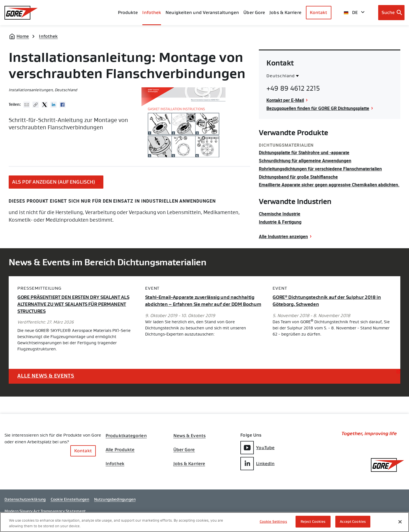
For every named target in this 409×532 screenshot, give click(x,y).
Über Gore (254, 12)
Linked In (54, 105)
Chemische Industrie (280, 214)
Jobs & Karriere (189, 464)
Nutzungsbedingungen (115, 499)
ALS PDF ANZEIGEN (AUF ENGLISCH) (54, 182)
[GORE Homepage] (21, 13)
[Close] (400, 522)
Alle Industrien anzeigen (283, 236)
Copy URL (36, 105)
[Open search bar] (391, 13)
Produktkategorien (126, 436)
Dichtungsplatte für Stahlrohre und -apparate (304, 153)
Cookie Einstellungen (70, 499)
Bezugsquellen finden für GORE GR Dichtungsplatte (318, 108)
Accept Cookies (353, 522)
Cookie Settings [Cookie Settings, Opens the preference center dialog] (273, 522)
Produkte (128, 12)
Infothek (48, 36)
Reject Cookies (313, 522)
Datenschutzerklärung (25, 499)
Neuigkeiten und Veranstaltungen (202, 12)
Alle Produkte (120, 450)
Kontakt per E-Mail (285, 100)
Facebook (62, 105)
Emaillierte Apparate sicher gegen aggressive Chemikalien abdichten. (329, 185)
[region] (204, 522)
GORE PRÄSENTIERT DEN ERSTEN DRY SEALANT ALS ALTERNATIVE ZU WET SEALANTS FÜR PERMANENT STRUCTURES (73, 304)
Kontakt (319, 12)
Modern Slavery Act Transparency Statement (45, 511)
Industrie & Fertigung (280, 222)
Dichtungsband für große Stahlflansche (298, 177)
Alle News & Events (46, 376)
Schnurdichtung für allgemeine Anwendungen (305, 161)
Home (23, 36)
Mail (27, 105)
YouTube (257, 448)
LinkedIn (257, 464)
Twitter (45, 105)
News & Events (190, 436)
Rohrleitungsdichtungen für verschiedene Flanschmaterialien (320, 169)
